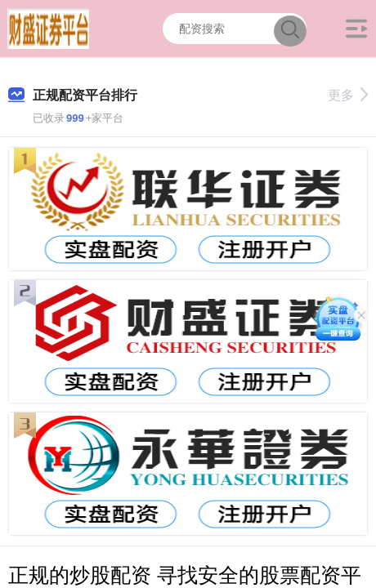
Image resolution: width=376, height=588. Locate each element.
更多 (348, 95)
